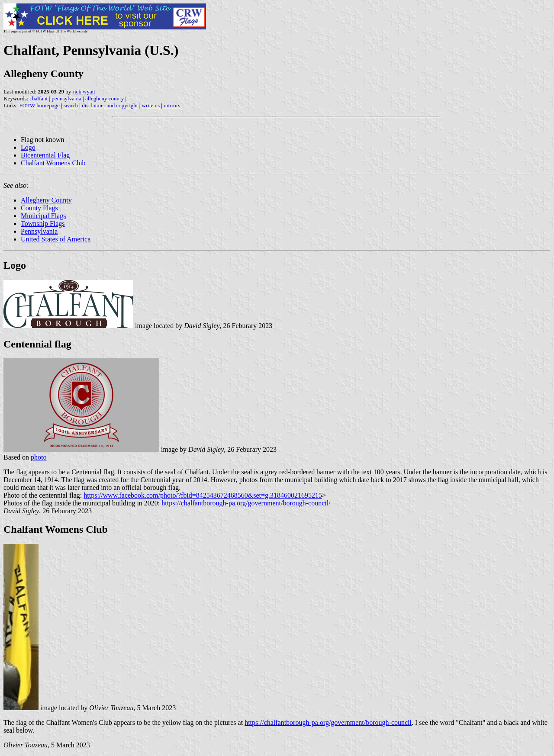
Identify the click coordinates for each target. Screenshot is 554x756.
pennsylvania (66, 98)
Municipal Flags (43, 216)
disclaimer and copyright (110, 105)
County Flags (39, 208)
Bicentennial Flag (45, 155)
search (71, 105)
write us (151, 105)
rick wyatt (84, 92)
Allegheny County (46, 200)
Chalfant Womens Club (53, 163)
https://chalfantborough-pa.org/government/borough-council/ (246, 503)
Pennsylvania (39, 231)
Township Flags (43, 224)
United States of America (56, 239)
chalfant (39, 98)
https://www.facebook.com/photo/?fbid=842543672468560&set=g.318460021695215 (203, 495)
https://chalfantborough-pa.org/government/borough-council (328, 722)
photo (39, 457)
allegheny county (105, 98)
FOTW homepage (39, 105)
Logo (28, 147)
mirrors (172, 105)
